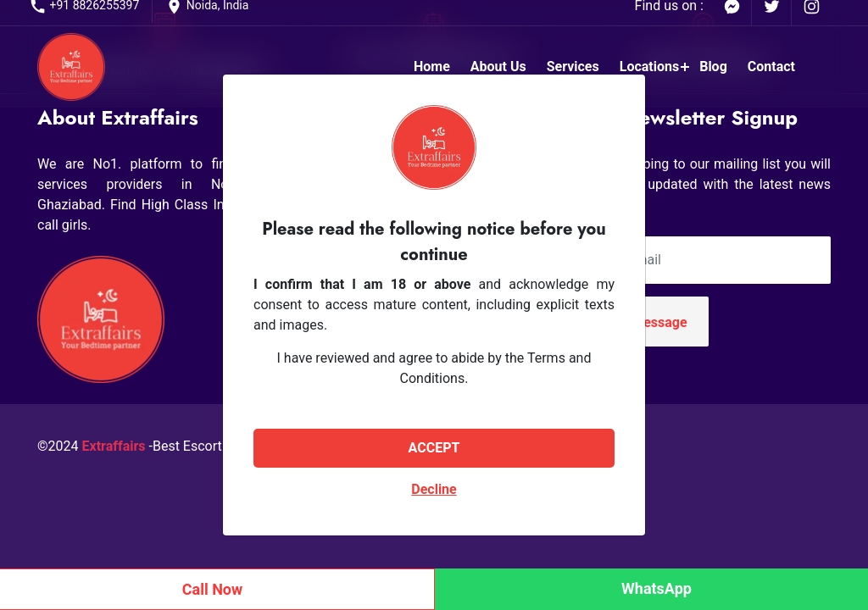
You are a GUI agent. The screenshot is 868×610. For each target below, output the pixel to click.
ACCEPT (434, 448)
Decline (434, 489)
